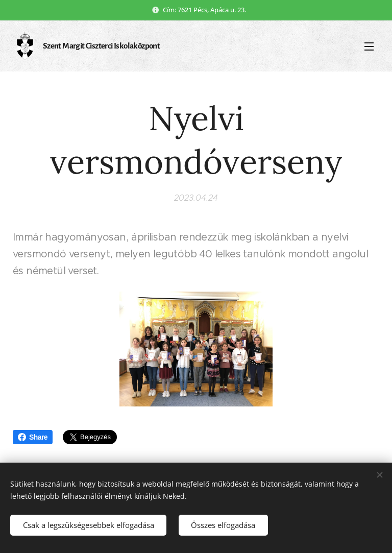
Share (33, 437)
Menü (369, 46)
